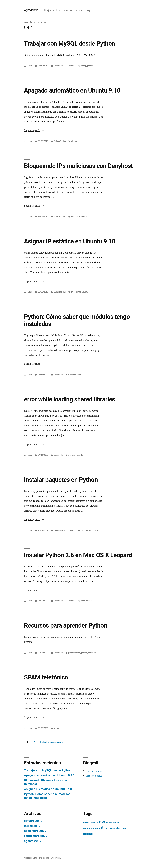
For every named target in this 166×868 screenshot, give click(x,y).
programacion (87, 530)
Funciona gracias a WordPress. (48, 858)
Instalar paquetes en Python (61, 480)
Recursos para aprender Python (66, 625)
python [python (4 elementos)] (104, 828)
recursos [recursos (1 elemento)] (113, 828)
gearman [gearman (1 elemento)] (92, 822)
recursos (92, 653)
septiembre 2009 (36, 836)
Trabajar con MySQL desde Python (69, 43)
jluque (30, 66)
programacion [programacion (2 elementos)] (90, 828)
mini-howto (76, 292)
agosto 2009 (33, 841)
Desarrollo (58, 66)
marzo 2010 (32, 826)
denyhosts (76, 217)
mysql (84, 66)
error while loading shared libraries (70, 399)
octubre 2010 (33, 821)
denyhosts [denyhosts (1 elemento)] (86, 822)
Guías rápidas (69, 66)
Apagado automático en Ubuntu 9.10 (72, 90)
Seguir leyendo (34, 130)
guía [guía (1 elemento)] (97, 822)
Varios (57, 728)
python (90, 66)
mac (83, 601)
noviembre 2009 (35, 831)
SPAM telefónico (46, 677)
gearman (72, 455)
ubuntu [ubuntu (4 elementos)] (89, 834)
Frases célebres (94, 776)
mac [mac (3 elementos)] (102, 822)
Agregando (31, 10)
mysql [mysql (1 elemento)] (115, 822)
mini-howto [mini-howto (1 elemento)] (109, 822)
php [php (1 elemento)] (118, 822)
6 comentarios (75, 375)
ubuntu (74, 141)
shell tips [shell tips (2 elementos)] (121, 828)
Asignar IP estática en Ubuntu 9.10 (70, 241)
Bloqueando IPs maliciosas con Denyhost (78, 166)
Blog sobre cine (94, 771)
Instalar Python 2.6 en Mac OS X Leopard (78, 555)
